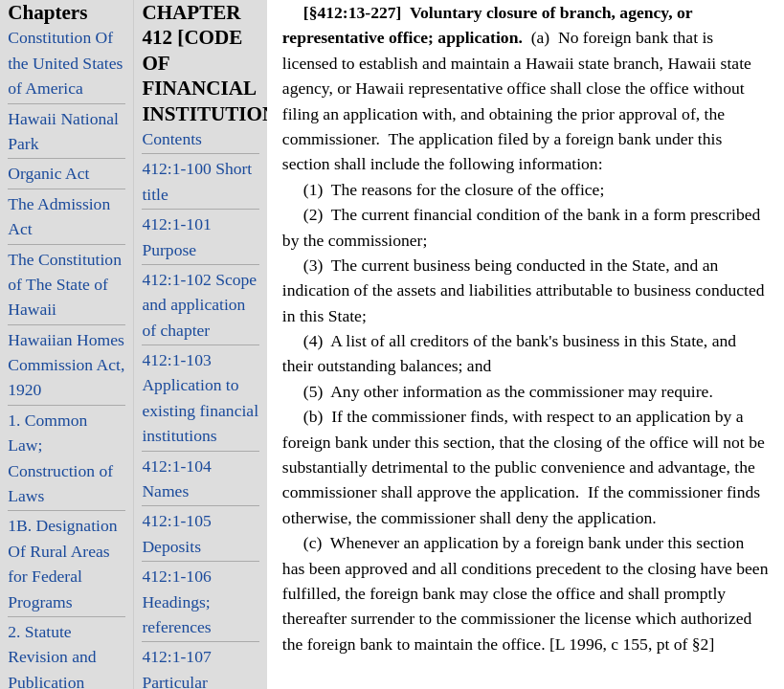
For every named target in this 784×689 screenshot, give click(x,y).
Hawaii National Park (63, 131)
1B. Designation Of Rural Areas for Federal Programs (62, 563)
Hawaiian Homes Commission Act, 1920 (66, 365)
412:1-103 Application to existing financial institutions (200, 398)
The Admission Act (59, 216)
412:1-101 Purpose (176, 236)
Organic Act (48, 173)
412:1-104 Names (176, 478)
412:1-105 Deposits (176, 533)
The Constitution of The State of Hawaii (65, 285)
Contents (172, 139)
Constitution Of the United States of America (65, 63)
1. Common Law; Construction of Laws (60, 458)
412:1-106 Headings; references (176, 601)
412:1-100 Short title (197, 181)
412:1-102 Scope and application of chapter (199, 305)
